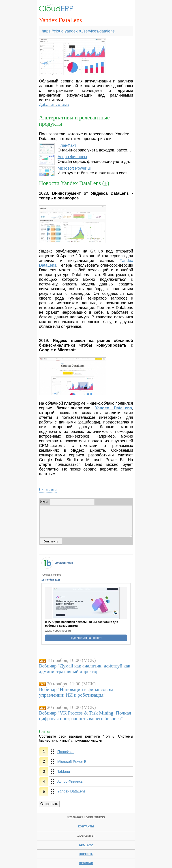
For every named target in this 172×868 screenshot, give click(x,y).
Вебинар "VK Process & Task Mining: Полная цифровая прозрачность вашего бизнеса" (85, 716)
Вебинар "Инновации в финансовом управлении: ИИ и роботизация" (76, 692)
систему (86, 845)
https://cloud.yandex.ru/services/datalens (78, 31)
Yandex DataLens (71, 791)
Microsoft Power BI (74, 168)
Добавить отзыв (54, 105)
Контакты (86, 826)
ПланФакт (67, 145)
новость (86, 854)
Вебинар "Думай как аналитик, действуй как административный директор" (85, 669)
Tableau (64, 772)
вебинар (86, 863)
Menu (126, 8)
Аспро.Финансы (72, 157)
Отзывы (48, 489)
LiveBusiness (64, 563)
